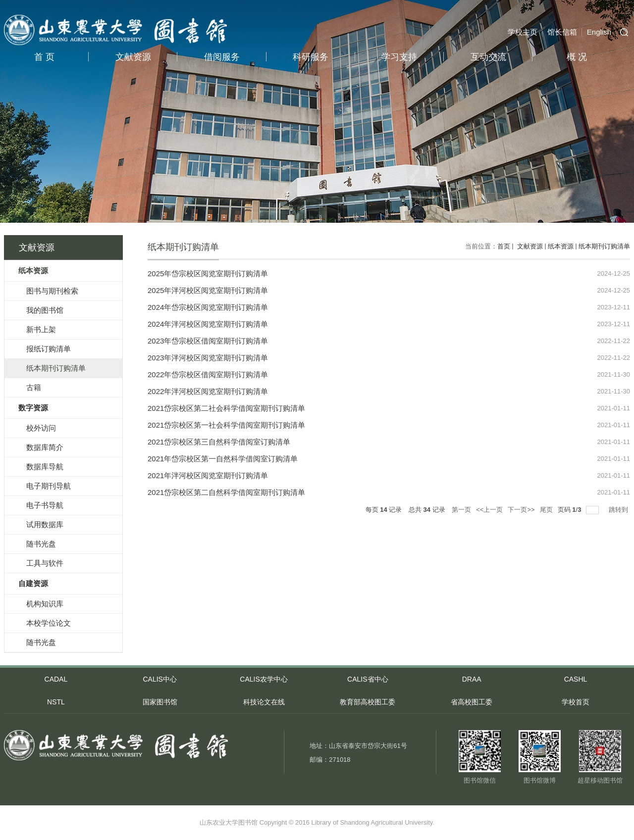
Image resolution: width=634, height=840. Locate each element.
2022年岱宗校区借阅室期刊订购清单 (208, 374)
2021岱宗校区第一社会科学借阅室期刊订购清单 (226, 425)
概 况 (577, 57)
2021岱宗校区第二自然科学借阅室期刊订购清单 (226, 492)
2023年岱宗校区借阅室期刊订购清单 (208, 341)
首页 (504, 246)
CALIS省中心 (368, 679)
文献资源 (133, 57)
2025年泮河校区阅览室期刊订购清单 (208, 290)
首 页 (44, 57)
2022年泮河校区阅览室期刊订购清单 (208, 391)
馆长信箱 (562, 32)
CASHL (576, 679)
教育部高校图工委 (368, 702)
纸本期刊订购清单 (604, 246)
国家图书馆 (160, 702)
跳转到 (619, 510)
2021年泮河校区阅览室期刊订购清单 (208, 475)
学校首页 (576, 702)
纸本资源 (561, 246)
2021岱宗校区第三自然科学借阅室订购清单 (219, 442)
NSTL (56, 702)
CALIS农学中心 (264, 679)
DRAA (472, 679)
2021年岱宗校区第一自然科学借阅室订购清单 (223, 459)
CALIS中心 (159, 679)
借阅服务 (222, 57)
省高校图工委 (472, 702)
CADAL (56, 679)
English (599, 32)
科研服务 (311, 57)
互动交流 (488, 57)
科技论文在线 (264, 702)
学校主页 (523, 32)
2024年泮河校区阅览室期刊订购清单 (208, 324)
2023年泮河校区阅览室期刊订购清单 (208, 358)
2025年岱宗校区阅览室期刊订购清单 (208, 273)
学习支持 (399, 57)
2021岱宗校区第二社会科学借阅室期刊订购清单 (226, 408)
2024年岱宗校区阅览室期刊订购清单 (208, 307)
